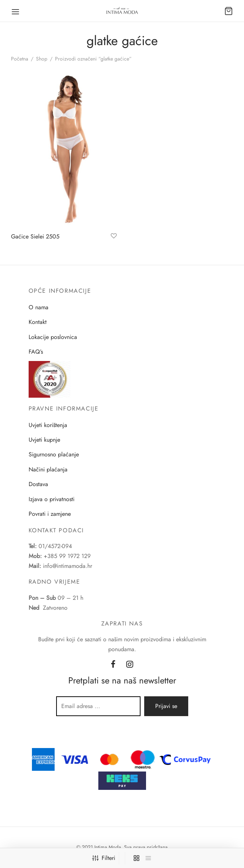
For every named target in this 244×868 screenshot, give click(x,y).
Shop (42, 59)
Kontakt (38, 322)
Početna (20, 59)
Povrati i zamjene (50, 514)
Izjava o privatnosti (52, 499)
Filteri (104, 858)
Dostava (38, 484)
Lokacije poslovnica (53, 337)
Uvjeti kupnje (44, 440)
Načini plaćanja (48, 469)
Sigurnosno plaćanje (54, 454)
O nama (39, 307)
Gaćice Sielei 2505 (35, 236)
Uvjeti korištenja (48, 425)
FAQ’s (36, 352)
